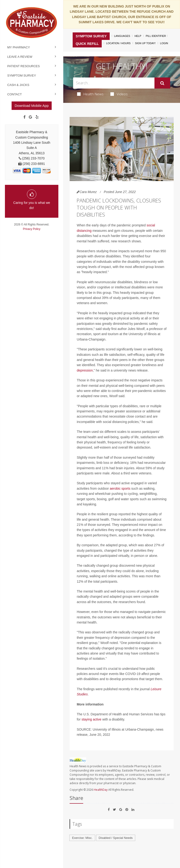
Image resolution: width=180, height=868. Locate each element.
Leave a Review (20, 57)
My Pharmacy (19, 47)
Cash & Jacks (18, 85)
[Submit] (162, 83)
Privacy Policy (32, 229)
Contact (15, 94)
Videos (119, 94)
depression (85, 370)
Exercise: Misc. (82, 838)
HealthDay (101, 790)
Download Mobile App (32, 106)
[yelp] (37, 117)
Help (138, 36)
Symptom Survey (22, 76)
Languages (122, 36)
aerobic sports (120, 488)
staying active (92, 719)
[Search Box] (114, 83)
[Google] (30, 117)
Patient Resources (24, 66)
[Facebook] (24, 117)
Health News (90, 94)
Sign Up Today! (145, 43)
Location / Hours (118, 43)
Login (164, 43)
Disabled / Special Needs (116, 838)
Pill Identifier (156, 36)
